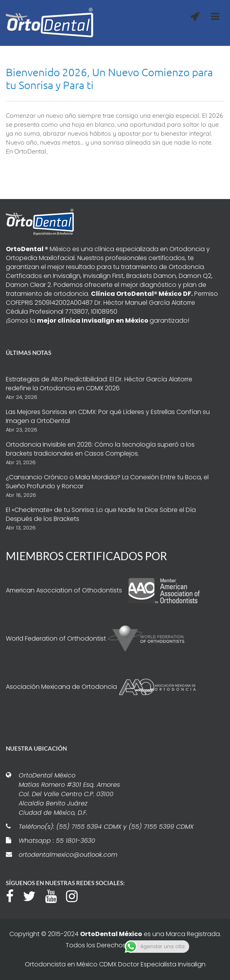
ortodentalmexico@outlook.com (68, 855)
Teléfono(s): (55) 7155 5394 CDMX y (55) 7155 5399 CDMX (106, 827)
